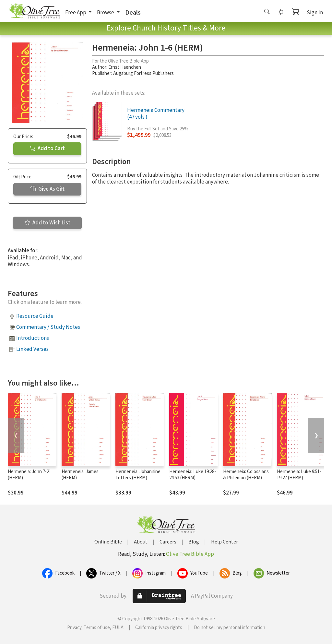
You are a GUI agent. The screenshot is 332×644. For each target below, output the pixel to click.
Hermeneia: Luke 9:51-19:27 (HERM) (299, 475)
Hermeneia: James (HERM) (80, 475)
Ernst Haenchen (125, 67)
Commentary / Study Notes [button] (48, 327)
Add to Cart (47, 149)
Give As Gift (47, 189)
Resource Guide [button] (35, 316)
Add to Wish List (47, 223)
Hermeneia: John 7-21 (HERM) (30, 475)
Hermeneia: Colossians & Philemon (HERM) (246, 475)
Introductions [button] (33, 338)
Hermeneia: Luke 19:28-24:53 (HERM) (193, 475)
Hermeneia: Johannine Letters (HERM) (138, 475)
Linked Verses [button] (32, 349)
